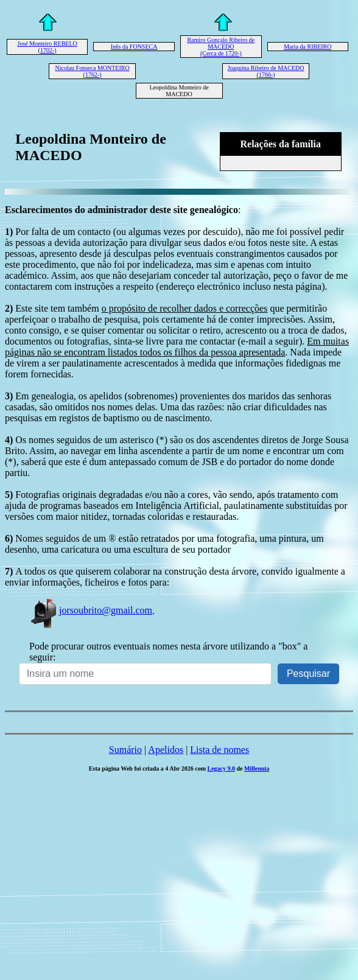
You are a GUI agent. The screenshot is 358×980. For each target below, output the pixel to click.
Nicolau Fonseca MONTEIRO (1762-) (92, 71)
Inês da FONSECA (134, 47)
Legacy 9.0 (221, 768)
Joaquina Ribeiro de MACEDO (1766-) (266, 71)
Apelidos (166, 750)
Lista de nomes (219, 750)
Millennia (257, 768)
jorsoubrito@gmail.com (91, 610)
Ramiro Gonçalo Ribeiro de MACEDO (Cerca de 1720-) (221, 47)
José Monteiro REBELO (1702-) (47, 47)
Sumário (125, 750)
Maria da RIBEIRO (307, 47)
